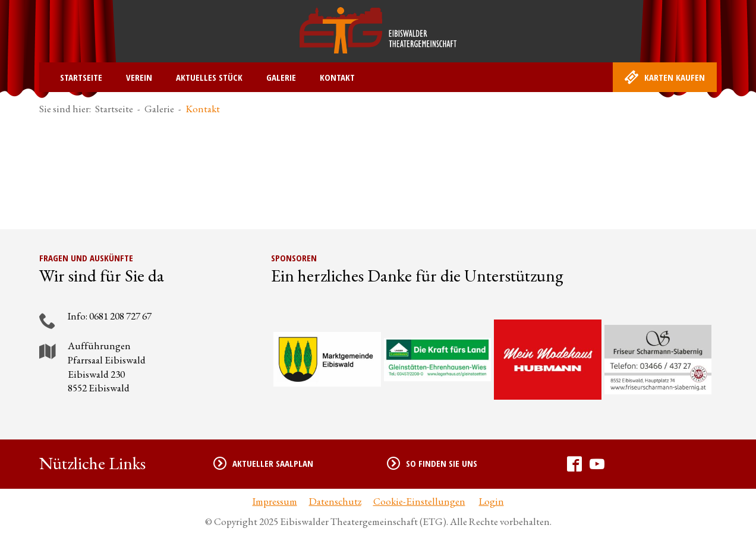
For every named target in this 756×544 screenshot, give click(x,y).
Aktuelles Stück (209, 77)
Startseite (81, 77)
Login (492, 501)
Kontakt (337, 77)
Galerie (281, 77)
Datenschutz (335, 501)
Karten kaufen (665, 77)
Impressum (275, 501)
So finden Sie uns (432, 463)
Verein (139, 77)
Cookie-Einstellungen (419, 501)
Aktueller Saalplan (263, 463)
